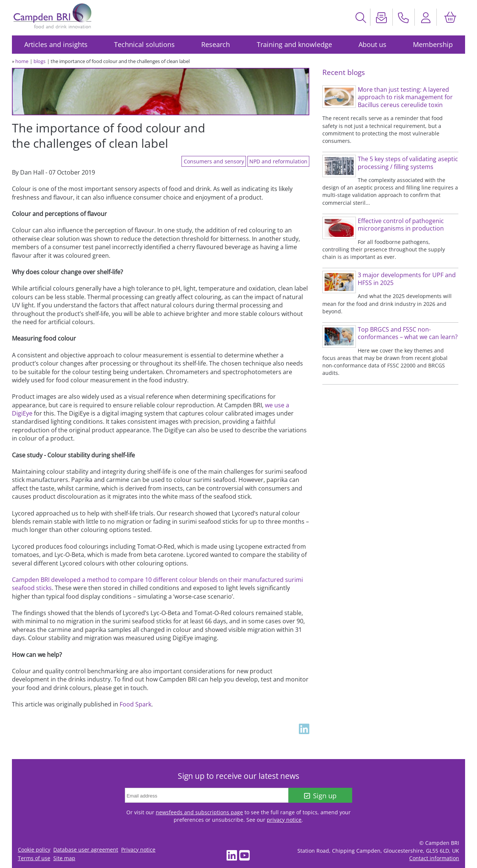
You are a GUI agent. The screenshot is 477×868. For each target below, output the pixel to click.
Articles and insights (56, 44)
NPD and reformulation (278, 161)
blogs (40, 61)
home (22, 61)
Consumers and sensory (214, 161)
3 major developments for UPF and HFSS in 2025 (407, 279)
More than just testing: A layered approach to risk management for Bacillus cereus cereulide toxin (405, 97)
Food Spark (135, 704)
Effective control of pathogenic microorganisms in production (401, 225)
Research (216, 44)
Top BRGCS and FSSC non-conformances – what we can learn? (408, 333)
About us (372, 44)
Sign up (320, 796)
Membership (433, 44)
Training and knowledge (294, 44)
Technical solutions (144, 44)
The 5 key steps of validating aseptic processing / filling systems (408, 163)
